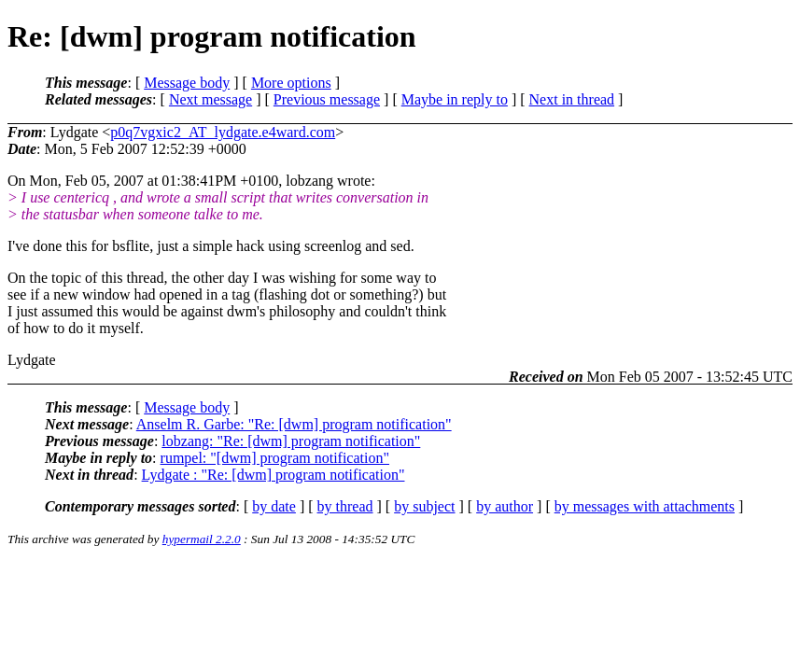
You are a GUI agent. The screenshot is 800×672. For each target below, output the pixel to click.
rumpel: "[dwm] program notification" (275, 458)
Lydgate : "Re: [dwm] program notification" (274, 475)
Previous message (327, 99)
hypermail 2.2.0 (202, 539)
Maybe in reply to (455, 99)
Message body (187, 83)
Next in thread (572, 99)
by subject (424, 506)
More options (291, 83)
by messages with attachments (645, 506)
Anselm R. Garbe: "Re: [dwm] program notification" (294, 424)
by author (505, 506)
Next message (211, 99)
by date (274, 506)
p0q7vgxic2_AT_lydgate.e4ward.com (223, 132)
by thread (345, 506)
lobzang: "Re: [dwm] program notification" (291, 441)
